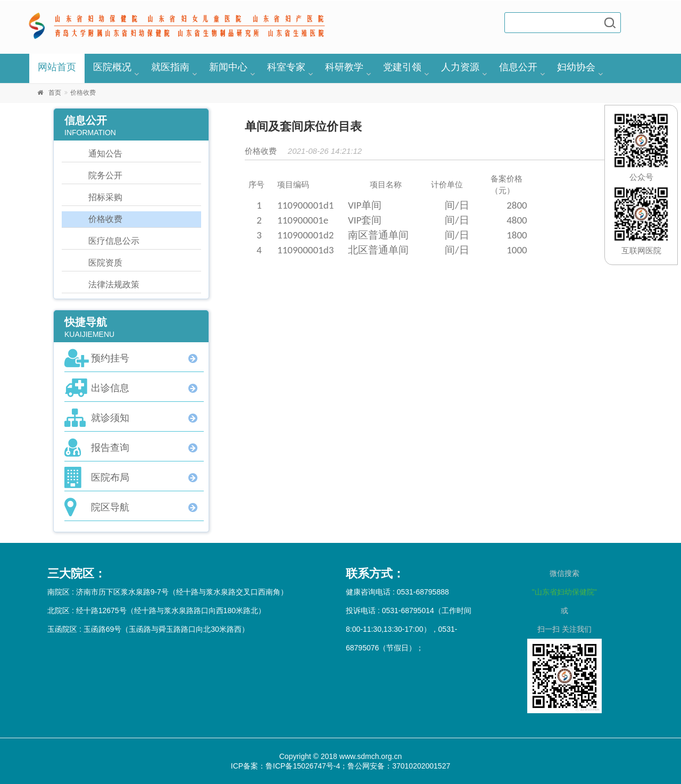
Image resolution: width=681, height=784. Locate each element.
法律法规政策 (114, 284)
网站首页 (57, 67)
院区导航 (110, 507)
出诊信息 (110, 388)
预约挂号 (110, 358)
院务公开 (105, 175)
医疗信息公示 (114, 241)
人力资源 (460, 67)
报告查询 (110, 448)
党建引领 (402, 67)
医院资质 (105, 263)
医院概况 (112, 67)
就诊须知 (110, 418)
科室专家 (286, 67)
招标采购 (105, 197)
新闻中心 (228, 67)
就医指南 (170, 67)
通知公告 (105, 154)
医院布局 (110, 477)
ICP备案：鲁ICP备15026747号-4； (289, 766)
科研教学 (344, 67)
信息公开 (518, 67)
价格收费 (105, 219)
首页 (55, 93)
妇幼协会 (576, 67)
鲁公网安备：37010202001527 (399, 766)
